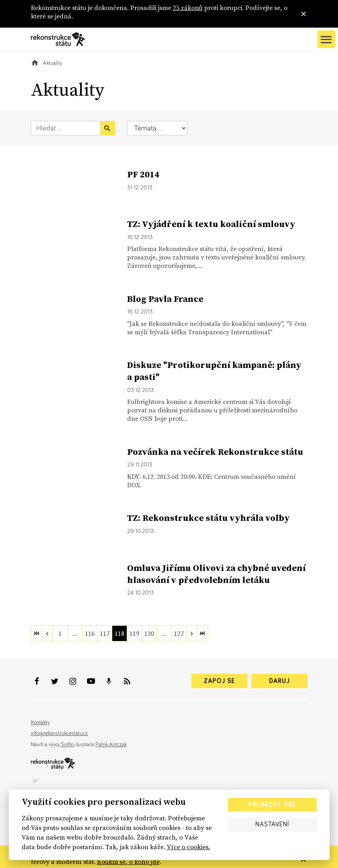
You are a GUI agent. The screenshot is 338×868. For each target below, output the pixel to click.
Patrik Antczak (111, 745)
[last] (202, 633)
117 (105, 633)
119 (134, 633)
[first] (36, 633)
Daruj (279, 681)
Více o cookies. (188, 847)
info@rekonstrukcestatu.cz (59, 733)
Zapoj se (219, 681)
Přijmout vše (272, 805)
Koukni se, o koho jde (128, 862)
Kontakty (40, 723)
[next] (192, 633)
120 (149, 633)
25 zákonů (188, 8)
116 (90, 633)
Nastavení (272, 824)
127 (179, 633)
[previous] (47, 633)
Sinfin (67, 745)
